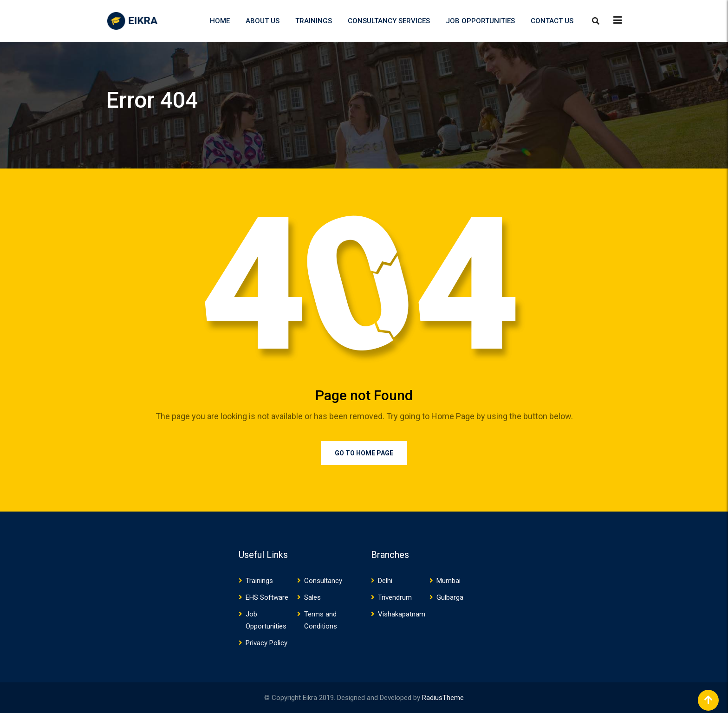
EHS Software (267, 597)
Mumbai (448, 581)
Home (220, 21)
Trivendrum (395, 597)
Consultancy (323, 581)
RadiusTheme (443, 698)
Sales (312, 597)
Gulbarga (450, 597)
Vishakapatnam (402, 614)
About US (263, 21)
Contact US (552, 21)
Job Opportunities (480, 21)
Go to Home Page (364, 453)
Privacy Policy (266, 643)
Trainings (314, 21)
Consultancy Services (389, 21)
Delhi (385, 581)
